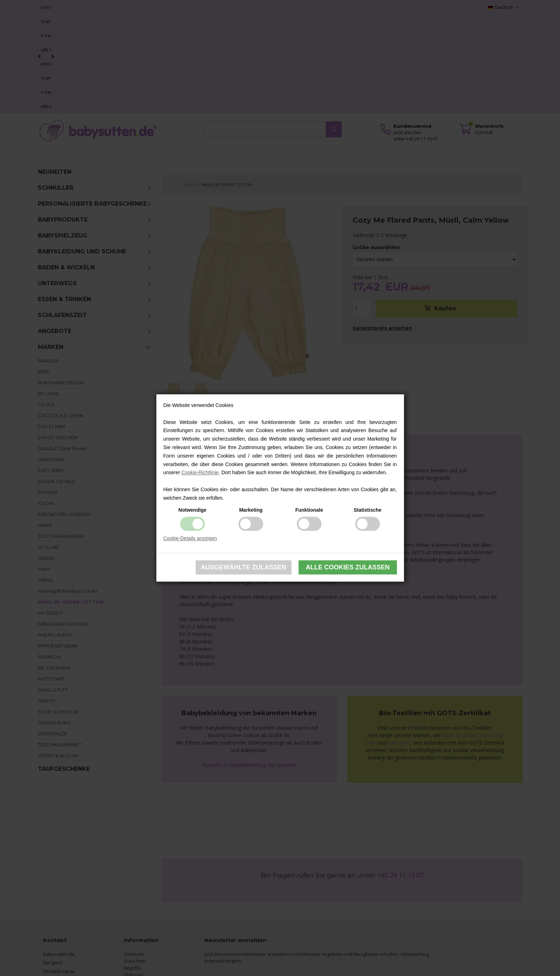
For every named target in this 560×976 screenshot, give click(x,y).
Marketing (251, 510)
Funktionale (309, 510)
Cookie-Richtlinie (200, 473)
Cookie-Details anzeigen (190, 538)
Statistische (368, 510)
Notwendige (192, 510)
